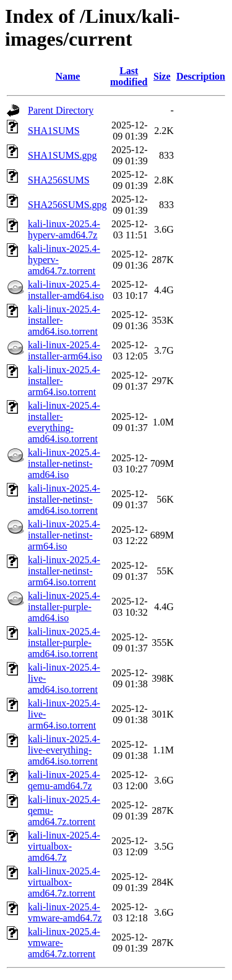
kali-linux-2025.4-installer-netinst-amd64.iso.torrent (64, 499)
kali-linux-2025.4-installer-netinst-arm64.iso (64, 535)
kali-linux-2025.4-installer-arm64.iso (65, 350)
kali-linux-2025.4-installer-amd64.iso (66, 290)
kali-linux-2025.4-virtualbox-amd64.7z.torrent (64, 882)
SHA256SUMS (59, 180)
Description (201, 76)
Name (67, 76)
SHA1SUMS (54, 131)
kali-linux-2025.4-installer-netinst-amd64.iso (64, 463)
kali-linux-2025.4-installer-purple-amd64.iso (64, 607)
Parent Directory (61, 110)
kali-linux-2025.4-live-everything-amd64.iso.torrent (64, 750)
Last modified (129, 76)
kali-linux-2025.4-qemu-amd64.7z (64, 780)
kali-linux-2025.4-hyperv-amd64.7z (64, 229)
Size (162, 76)
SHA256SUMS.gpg (67, 205)
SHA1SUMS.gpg (62, 155)
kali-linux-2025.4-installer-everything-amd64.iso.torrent (64, 422)
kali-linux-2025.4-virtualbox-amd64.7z (64, 846)
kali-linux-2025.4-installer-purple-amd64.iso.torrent (64, 643)
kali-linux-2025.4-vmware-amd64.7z (65, 912)
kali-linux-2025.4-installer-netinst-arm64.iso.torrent (64, 571)
